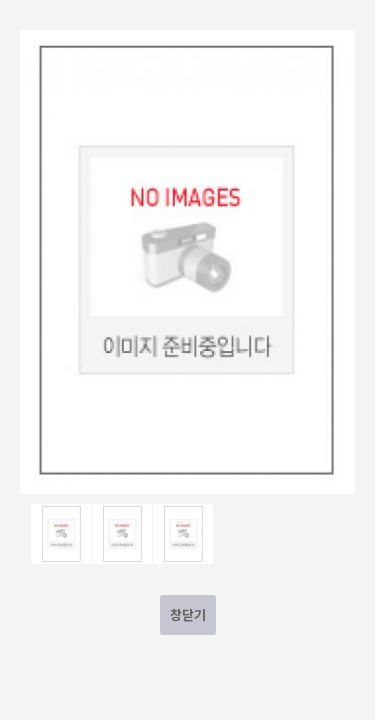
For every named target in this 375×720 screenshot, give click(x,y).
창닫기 (188, 614)
